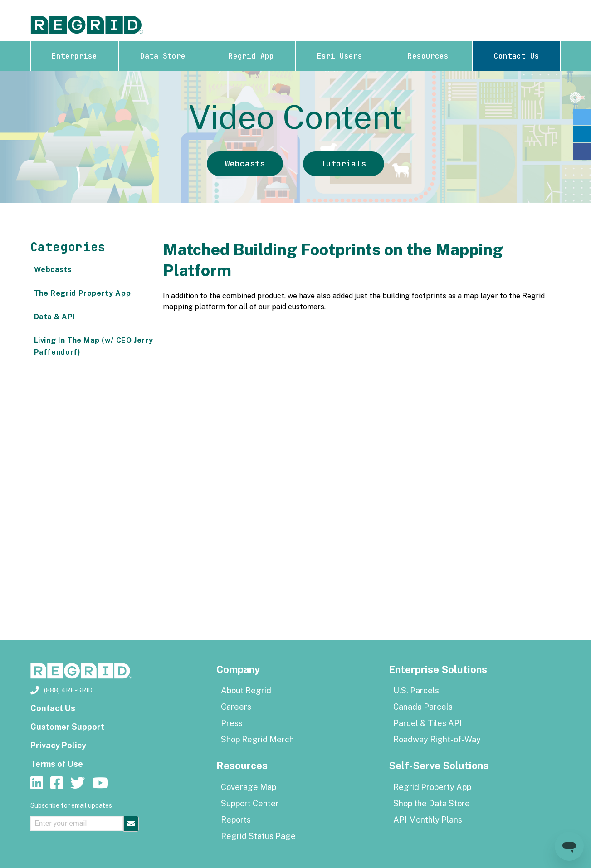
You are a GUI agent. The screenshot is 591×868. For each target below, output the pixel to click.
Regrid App (251, 56)
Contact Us (517, 56)
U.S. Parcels (416, 690)
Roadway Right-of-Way (437, 739)
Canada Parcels (423, 707)
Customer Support (67, 727)
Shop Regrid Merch (257, 739)
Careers (236, 707)
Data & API (55, 317)
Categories (68, 247)
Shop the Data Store (432, 803)
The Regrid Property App (83, 293)
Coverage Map (249, 787)
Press (232, 723)
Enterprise (74, 56)
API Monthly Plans (428, 820)
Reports (236, 820)
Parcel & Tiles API (427, 723)
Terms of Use (57, 764)
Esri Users (340, 56)
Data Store (163, 56)
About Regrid (246, 690)
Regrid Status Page (258, 836)
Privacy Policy (58, 745)
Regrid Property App (432, 787)
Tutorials (344, 163)
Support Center (250, 803)
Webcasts (245, 163)
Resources (428, 56)
